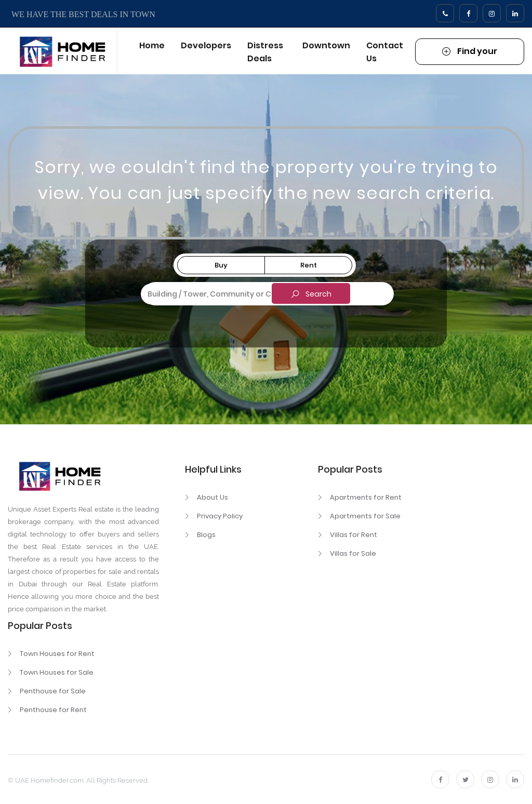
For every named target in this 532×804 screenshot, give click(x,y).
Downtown (326, 45)
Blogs (206, 535)
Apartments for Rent (366, 497)
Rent (309, 265)
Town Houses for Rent (57, 654)
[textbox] (265, 292)
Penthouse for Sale (53, 691)
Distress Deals (265, 52)
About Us (212, 497)
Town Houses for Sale (57, 672)
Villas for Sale (353, 553)
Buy (221, 265)
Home (152, 45)
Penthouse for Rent (53, 710)
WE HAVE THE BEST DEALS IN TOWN (83, 14)
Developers (206, 45)
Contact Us (385, 52)
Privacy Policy (220, 516)
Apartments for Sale (365, 516)
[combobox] (265, 294)
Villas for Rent (354, 535)
